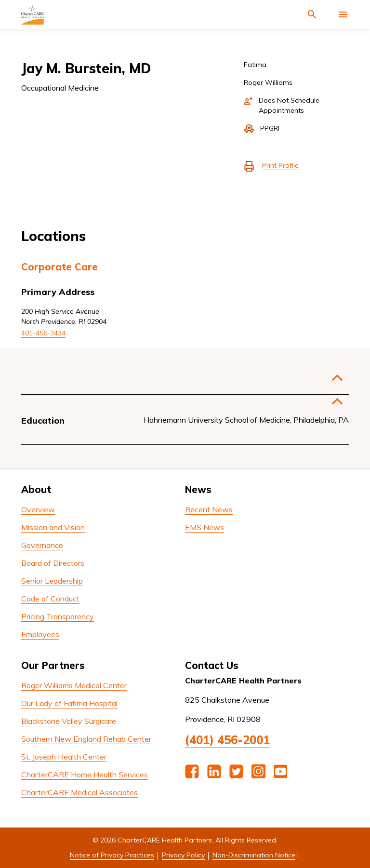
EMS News (205, 527)
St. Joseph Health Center (64, 757)
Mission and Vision (53, 527)
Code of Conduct (50, 599)
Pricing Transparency (58, 616)
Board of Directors (53, 563)
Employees (40, 634)
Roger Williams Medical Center (74, 685)
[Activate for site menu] (343, 14)
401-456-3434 (43, 333)
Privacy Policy (183, 855)
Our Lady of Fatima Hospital (69, 703)
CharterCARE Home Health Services (85, 775)
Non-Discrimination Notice (254, 855)
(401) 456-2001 (227, 740)
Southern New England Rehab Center (86, 739)
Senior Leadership (52, 581)
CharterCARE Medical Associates (79, 792)
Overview (38, 509)
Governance (42, 545)
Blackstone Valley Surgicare (69, 721)
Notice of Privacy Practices (112, 855)
